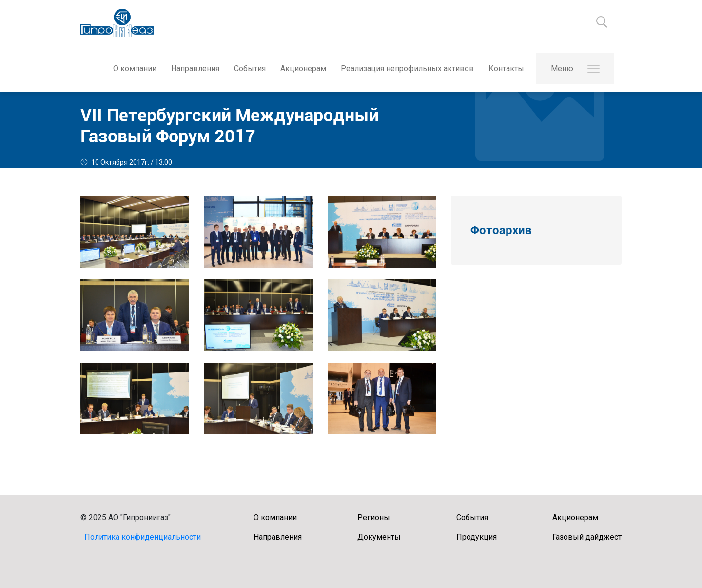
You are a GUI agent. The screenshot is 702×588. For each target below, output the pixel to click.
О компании (135, 69)
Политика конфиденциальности (143, 537)
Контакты (506, 69)
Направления (195, 69)
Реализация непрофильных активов (407, 69)
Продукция (477, 537)
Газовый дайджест (587, 537)
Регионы (374, 518)
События (250, 69)
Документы (379, 537)
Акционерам (303, 69)
